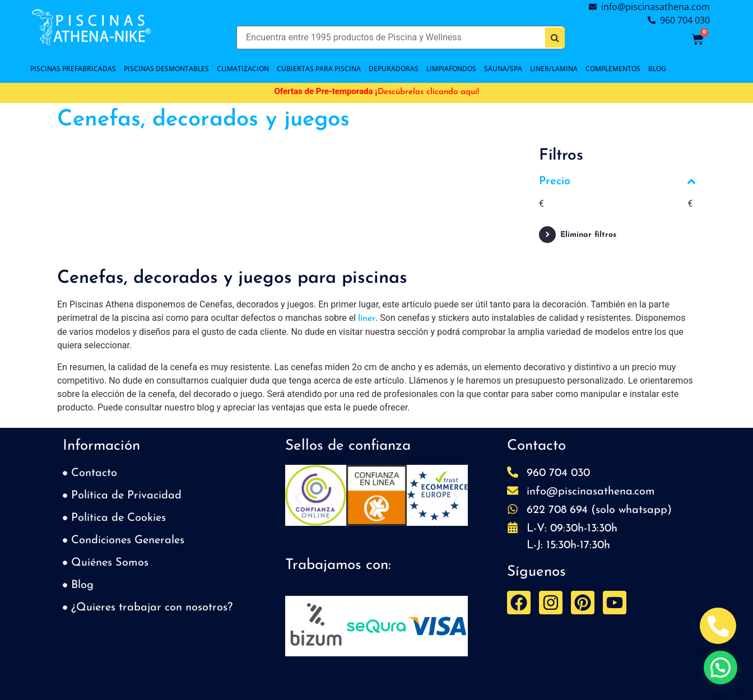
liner (367, 319)
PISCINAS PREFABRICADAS (73, 69)
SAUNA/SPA (503, 69)
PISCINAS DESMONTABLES (166, 69)
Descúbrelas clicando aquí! (428, 92)
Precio (617, 181)
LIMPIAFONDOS (451, 69)
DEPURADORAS (394, 69)
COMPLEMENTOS (613, 69)
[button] (298, 498)
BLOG (657, 69)
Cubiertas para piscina (319, 69)
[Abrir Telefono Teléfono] (718, 626)
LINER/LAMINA (554, 69)
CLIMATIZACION (243, 69)
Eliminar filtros (588, 235)
